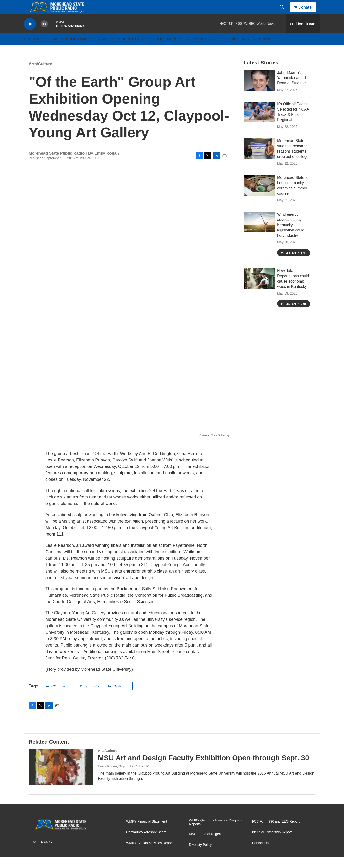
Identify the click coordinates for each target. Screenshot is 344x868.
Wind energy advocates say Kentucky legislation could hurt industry (291, 236)
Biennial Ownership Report (272, 843)
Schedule (34, 50)
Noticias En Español (253, 50)
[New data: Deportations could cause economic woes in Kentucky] (259, 289)
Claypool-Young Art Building (104, 697)
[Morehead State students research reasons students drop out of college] (259, 159)
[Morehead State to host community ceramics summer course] (259, 196)
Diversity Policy (200, 855)
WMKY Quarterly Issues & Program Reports (215, 833)
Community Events (207, 50)
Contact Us (260, 854)
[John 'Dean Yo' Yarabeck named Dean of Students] (259, 91)
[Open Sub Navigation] (48, 50)
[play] (30, 35)
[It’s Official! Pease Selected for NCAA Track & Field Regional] (259, 123)
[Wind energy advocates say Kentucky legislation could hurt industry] (259, 233)
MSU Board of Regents (206, 845)
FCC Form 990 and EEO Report (276, 832)
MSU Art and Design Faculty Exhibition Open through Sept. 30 (204, 769)
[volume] (44, 35)
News (103, 50)
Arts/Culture (40, 75)
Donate (308, 13)
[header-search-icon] (284, 13)
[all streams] (303, 35)
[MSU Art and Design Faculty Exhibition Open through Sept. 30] (61, 778)
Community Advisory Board (146, 843)
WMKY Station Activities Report (149, 854)
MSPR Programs (71, 50)
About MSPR (166, 50)
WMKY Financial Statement (147, 832)
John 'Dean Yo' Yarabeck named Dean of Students (292, 88)
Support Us (131, 50)
